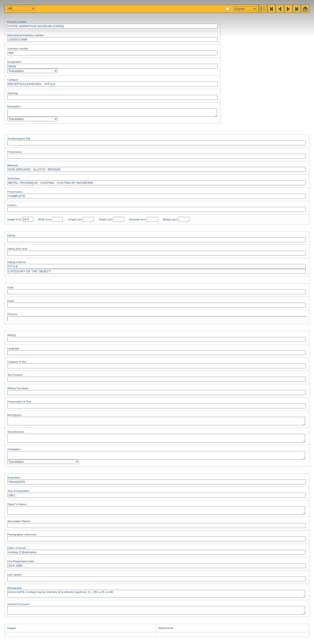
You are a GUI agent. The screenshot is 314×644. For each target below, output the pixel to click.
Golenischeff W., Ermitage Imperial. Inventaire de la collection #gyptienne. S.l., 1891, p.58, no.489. (156, 594)
